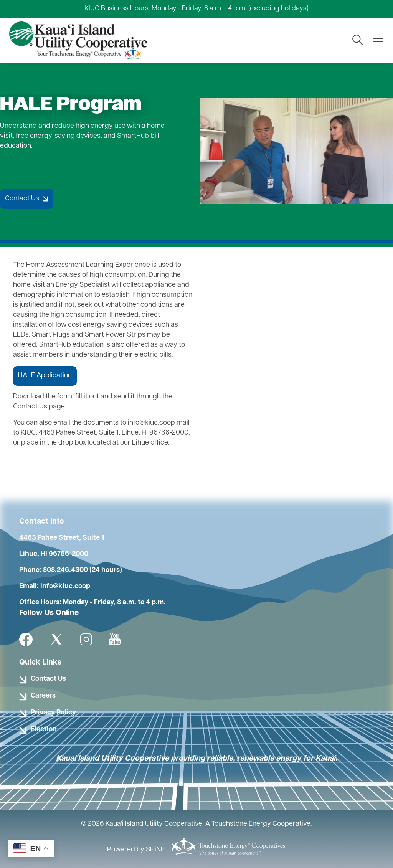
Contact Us (30, 407)
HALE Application (45, 376)
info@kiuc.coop (151, 423)
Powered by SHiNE (136, 850)
